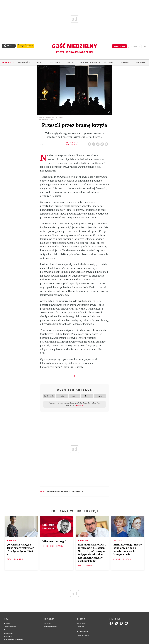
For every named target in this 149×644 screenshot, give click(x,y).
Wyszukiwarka (145, 46)
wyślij (107, 143)
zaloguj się (135, 46)
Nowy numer (8, 62)
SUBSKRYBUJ (119, 46)
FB (94, 143)
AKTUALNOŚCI (24, 62)
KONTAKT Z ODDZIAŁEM (90, 62)
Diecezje (125, 62)
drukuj (103, 143)
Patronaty (109, 62)
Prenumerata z (22, 46)
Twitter (98, 143)
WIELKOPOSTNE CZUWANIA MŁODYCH (73, 491)
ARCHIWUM (55, 62)
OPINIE (39, 62)
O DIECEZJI (141, 62)
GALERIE (71, 62)
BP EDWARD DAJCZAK (53, 491)
